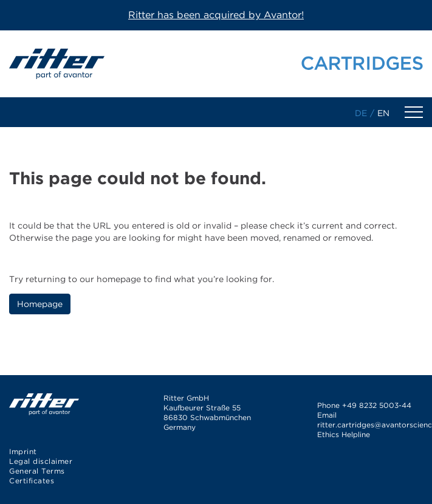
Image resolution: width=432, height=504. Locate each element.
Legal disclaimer (41, 461)
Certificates (32, 481)
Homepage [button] (40, 304)
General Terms (37, 471)
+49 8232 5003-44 (377, 405)
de (361, 113)
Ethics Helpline (344, 434)
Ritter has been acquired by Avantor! (216, 15)
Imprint (23, 451)
